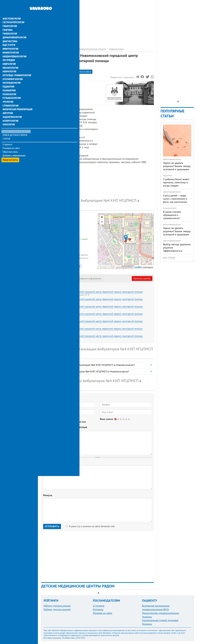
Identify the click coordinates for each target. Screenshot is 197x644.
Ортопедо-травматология (16, 69)
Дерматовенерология (14, 31)
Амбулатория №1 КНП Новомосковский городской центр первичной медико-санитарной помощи (93, 292)
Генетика (8, 23)
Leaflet (138, 267)
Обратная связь (10, 146)
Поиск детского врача (15, 129)
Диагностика (10, 34)
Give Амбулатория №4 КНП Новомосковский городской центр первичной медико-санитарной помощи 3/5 (124, 419)
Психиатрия (9, 84)
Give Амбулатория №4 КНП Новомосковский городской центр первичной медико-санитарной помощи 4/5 (126, 419)
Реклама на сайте (11, 142)
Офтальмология (11, 77)
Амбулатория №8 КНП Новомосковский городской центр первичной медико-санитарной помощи (93, 336)
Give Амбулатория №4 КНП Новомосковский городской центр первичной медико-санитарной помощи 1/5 (118, 419)
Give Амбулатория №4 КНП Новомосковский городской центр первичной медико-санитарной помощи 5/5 (129, 419)
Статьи (6, 133)
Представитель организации (59, 278)
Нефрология (9, 65)
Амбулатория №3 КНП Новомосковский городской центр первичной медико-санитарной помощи (93, 306)
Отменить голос (116, 419)
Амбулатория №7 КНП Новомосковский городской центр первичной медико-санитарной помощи (93, 329)
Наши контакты (10, 153)
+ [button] (102, 217)
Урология (8, 96)
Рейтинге (57, 72)
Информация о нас (54, 88)
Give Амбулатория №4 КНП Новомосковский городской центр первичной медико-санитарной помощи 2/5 (121, 419)
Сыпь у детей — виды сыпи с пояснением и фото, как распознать (175, 199)
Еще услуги (9, 38)
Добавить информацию (14, 150)
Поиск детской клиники (16, 126)
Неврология (9, 57)
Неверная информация (90, 278)
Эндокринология (12, 111)
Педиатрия (8, 80)
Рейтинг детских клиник (57, 606)
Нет (57, 422)
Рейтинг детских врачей (57, 609)
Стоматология (10, 100)
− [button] (102, 222)
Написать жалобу (142, 278)
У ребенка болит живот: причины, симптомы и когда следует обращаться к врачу (177, 184)
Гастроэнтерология (13, 15)
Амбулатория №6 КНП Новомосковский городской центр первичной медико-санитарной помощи (93, 321)
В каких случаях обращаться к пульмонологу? (172, 215)
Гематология (9, 19)
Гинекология (9, 27)
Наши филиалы (52, 95)
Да (49, 422)
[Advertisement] (98, 22)
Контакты (98, 609)
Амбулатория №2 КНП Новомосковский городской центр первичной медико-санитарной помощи (93, 299)
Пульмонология (11, 92)
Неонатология (10, 61)
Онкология (8, 119)
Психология (9, 88)
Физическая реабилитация (17, 103)
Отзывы (48, 99)
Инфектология (10, 46)
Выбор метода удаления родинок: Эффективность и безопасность (177, 249)
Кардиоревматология (14, 50)
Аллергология (10, 115)
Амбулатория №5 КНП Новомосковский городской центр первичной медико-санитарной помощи (93, 314)
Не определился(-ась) (75, 422)
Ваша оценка (106, 419)
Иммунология (10, 42)
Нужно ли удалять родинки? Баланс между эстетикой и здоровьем (177, 166)
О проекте (7, 139)
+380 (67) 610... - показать (69, 249)
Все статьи (169, 258)
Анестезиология (11, 11)
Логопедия (8, 54)
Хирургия (8, 107)
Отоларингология (12, 73)
